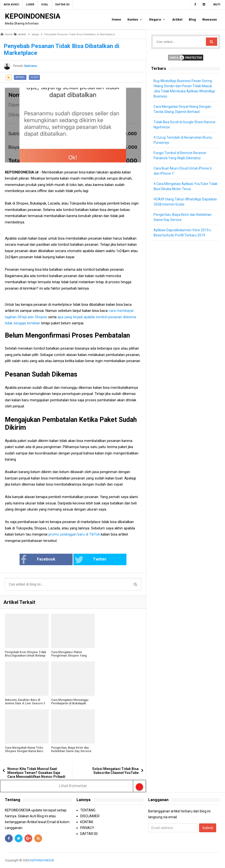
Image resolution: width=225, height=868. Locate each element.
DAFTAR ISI (89, 834)
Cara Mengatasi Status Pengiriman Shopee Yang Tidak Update (69, 656)
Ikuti (217, 5)
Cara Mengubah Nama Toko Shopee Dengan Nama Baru (24, 749)
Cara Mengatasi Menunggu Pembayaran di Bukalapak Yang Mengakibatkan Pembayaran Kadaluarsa (70, 705)
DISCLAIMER (90, 816)
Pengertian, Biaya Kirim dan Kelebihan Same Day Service (71, 749)
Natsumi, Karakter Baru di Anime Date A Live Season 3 (25, 702)
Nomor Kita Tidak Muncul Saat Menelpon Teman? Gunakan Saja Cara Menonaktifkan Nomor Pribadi (36, 773)
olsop (34, 77)
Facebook (44, 560)
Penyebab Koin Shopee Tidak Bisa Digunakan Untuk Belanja (26, 654)
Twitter (89, 560)
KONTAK (87, 822)
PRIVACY (87, 828)
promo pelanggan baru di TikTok (74, 534)
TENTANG (88, 810)
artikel (20, 77)
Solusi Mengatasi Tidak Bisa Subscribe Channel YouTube (115, 771)
